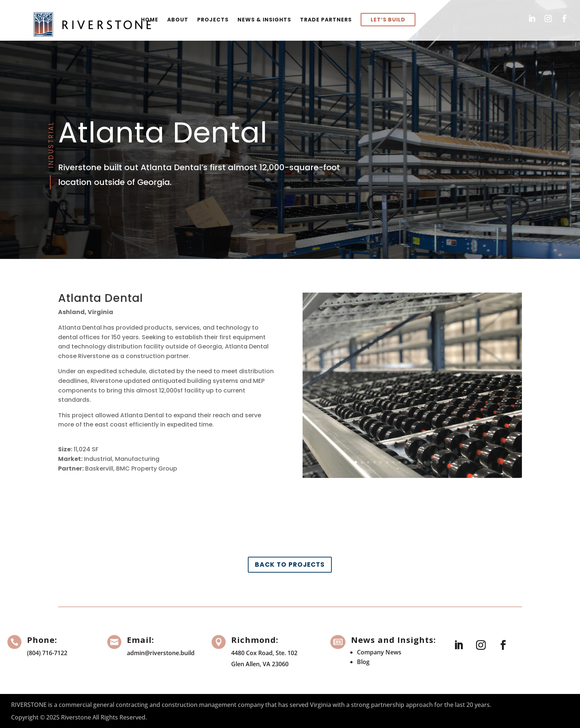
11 (419, 462)
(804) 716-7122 (47, 653)
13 (431, 462)
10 (412, 462)
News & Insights (264, 20)
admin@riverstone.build (161, 653)
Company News (379, 652)
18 (463, 462)
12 (425, 462)
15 (444, 462)
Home (150, 20)
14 (437, 462)
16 (450, 462)
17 (456, 462)
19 (469, 462)
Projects (213, 20)
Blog (363, 662)
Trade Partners (326, 20)
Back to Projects (290, 564)
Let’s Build (388, 20)
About (178, 20)
